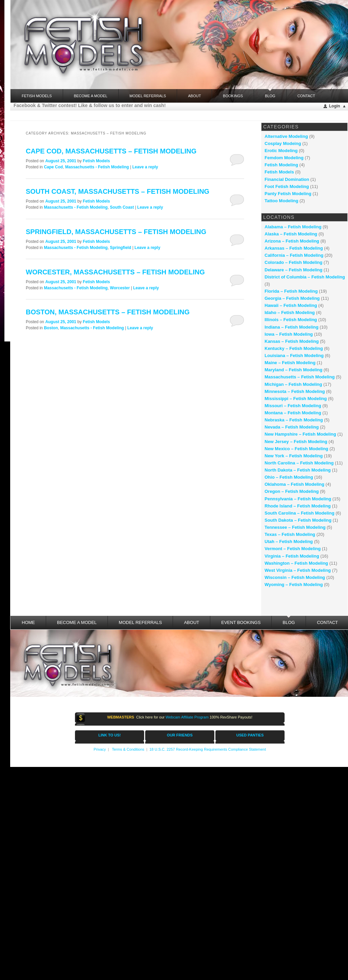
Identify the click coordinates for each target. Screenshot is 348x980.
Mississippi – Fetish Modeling (296, 399)
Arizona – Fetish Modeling (292, 241)
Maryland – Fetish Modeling (293, 370)
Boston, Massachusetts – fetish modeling (108, 312)
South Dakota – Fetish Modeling (298, 520)
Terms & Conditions (128, 749)
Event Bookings (241, 622)
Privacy (100, 749)
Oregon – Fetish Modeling (292, 491)
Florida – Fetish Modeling (291, 291)
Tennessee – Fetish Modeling (295, 527)
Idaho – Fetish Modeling (290, 312)
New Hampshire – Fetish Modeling (300, 434)
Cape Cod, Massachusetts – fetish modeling (111, 151)
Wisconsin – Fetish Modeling (295, 577)
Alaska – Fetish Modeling (291, 234)
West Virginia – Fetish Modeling (298, 570)
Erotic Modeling (281, 151)
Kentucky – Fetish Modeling (294, 348)
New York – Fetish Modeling (294, 456)
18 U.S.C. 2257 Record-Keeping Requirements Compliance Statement (208, 749)
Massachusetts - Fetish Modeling (97, 167)
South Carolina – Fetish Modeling (299, 513)
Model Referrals (148, 96)
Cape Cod (53, 167)
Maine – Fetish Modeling (290, 363)
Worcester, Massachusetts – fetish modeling (115, 272)
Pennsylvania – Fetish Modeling (298, 499)
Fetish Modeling (281, 165)
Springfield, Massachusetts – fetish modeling (116, 232)
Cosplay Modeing (283, 143)
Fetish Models (96, 161)
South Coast (122, 207)
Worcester (120, 288)
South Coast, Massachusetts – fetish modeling (118, 191)
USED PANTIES (250, 735)
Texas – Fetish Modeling (290, 534)
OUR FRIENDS (180, 735)
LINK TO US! (110, 735)
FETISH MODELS (37, 96)
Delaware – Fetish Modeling (294, 270)
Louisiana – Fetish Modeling (294, 356)
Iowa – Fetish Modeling (289, 334)
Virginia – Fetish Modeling (292, 556)
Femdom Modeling (284, 158)
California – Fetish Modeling (294, 255)
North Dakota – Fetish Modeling (298, 470)
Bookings (233, 96)
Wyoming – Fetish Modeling (294, 585)
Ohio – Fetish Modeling (289, 477)
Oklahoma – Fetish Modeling (294, 484)
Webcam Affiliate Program (187, 717)
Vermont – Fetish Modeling (293, 549)
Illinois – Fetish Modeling (291, 320)
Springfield (121, 248)
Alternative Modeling (286, 136)
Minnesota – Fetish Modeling (295, 391)
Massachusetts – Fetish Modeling (300, 377)
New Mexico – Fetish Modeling (296, 449)
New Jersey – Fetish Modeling (296, 442)
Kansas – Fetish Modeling (292, 341)
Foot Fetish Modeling (287, 186)
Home (28, 622)
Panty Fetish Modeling (288, 194)
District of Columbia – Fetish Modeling (305, 277)
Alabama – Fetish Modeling (293, 227)
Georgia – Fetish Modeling (292, 298)
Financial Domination (287, 179)
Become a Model (91, 96)
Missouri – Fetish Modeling (293, 406)
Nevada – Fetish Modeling (292, 427)
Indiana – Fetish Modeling (292, 327)
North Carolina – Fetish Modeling (299, 463)
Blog (270, 93)
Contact (306, 96)
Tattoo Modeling (281, 201)
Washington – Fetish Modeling (296, 563)
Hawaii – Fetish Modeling (291, 305)
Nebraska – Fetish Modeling (294, 420)
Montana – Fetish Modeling (293, 413)
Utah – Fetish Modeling (289, 541)
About (194, 96)
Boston (51, 328)
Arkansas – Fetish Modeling (294, 248)
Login (335, 106)
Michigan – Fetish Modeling (293, 384)
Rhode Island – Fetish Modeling (298, 506)
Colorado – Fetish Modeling (293, 262)
